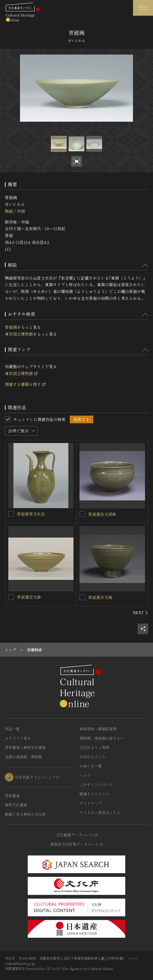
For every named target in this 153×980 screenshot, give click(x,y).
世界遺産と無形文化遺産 (25, 747)
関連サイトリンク (94, 794)
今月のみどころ (93, 757)
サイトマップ (91, 803)
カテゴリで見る (18, 738)
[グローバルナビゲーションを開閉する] (143, 8)
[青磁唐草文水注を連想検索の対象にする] (11, 514)
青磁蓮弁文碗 (100, 597)
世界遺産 (12, 796)
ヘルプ (85, 775)
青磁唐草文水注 (31, 514)
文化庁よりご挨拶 (94, 747)
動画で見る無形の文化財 (25, 814)
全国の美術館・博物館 (23, 757)
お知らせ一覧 (91, 766)
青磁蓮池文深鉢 (102, 514)
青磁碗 (11, 327)
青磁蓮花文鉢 (29, 597)
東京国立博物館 (19, 334)
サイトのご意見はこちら (100, 812)
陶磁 (9, 211)
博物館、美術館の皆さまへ (102, 738)
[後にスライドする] (141, 613)
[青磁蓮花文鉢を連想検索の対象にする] (11, 597)
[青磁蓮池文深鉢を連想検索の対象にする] (82, 514)
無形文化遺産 (16, 805)
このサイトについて (96, 784)
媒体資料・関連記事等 (98, 729)
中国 (21, 211)
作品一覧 (12, 729)
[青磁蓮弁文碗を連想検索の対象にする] (82, 597)
